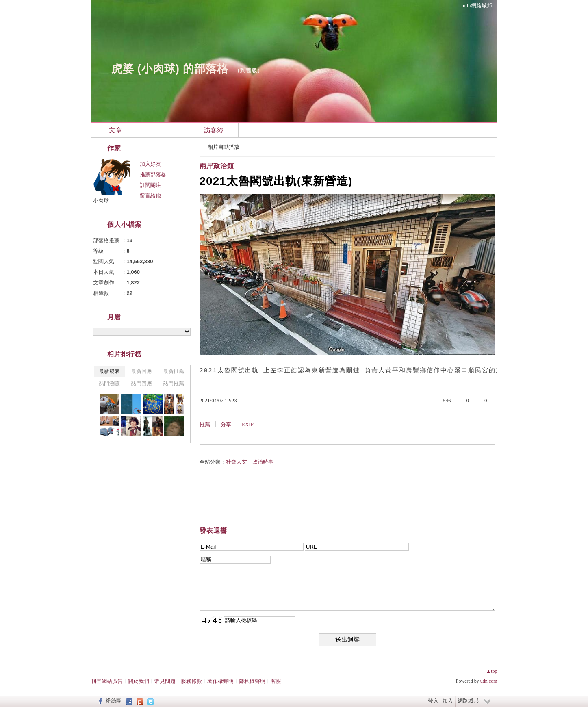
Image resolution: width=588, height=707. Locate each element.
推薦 (205, 424)
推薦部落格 (153, 175)
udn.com (489, 681)
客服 (276, 681)
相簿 (165, 130)
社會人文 (237, 462)
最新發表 (109, 371)
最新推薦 (174, 371)
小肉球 (101, 201)
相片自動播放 (223, 147)
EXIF (248, 424)
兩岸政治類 (217, 166)
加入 (448, 701)
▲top (491, 671)
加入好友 (150, 164)
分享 (226, 424)
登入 (433, 701)
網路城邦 (468, 701)
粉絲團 (114, 701)
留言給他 (150, 196)
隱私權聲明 (252, 681)
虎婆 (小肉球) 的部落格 (170, 69)
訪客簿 (214, 130)
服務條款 (191, 681)
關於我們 (139, 681)
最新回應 (141, 371)
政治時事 (263, 462)
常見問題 (165, 681)
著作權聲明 (220, 681)
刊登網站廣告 (107, 681)
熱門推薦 (174, 383)
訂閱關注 (150, 185)
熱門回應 (141, 383)
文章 (115, 130)
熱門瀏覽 (109, 383)
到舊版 (249, 70)
